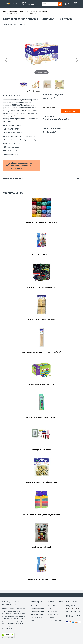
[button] (66, 4)
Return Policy (52, 612)
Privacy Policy (53, 617)
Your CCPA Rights (7, 642)
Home (6, 12)
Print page (36, 91)
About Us (34, 606)
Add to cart (71, 111)
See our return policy (52, 128)
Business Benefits (37, 615)
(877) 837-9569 (28, 4)
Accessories (42, 12)
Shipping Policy (53, 615)
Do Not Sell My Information (23, 642)
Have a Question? (14, 179)
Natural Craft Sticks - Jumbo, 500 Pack (20, 14)
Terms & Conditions (55, 620)
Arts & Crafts (30, 12)
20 (67, 119)
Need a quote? (49, 132)
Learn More (64, 639)
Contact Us (52, 606)
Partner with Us (36, 617)
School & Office (16, 12)
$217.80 (59, 116)
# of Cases (49, 107)
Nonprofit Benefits (38, 609)
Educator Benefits (37, 612)
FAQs (50, 609)
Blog (33, 620)
